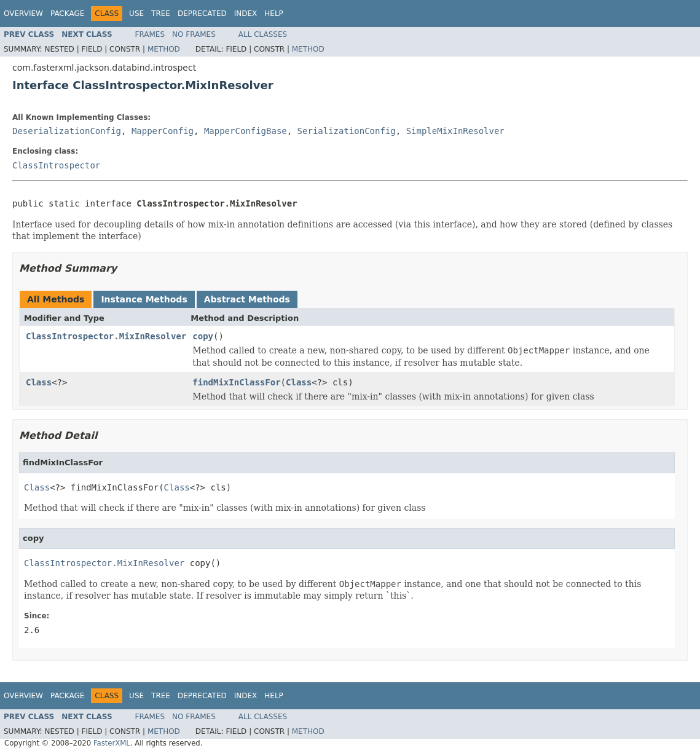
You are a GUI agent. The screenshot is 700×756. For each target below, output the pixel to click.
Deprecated (202, 14)
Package (67, 14)
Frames (150, 34)
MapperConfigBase (246, 131)
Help (274, 14)
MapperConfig (163, 131)
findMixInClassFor (236, 382)
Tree (161, 14)
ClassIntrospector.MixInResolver (106, 336)
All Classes (263, 34)
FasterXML (112, 743)
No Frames (194, 34)
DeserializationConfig (67, 131)
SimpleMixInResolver (455, 131)
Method (164, 49)
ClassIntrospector (56, 165)
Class (39, 382)
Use (136, 14)
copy (203, 336)
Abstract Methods (247, 299)
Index (246, 14)
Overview (23, 14)
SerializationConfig (347, 131)
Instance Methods (144, 299)
